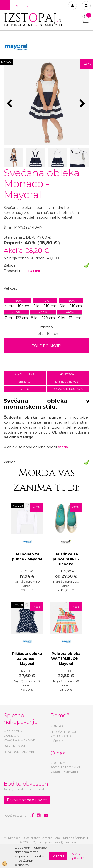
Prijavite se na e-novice (27, 800)
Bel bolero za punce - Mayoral (27, 557)
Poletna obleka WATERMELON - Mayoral (66, 659)
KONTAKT (58, 726)
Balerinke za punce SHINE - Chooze (66, 559)
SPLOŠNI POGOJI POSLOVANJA (63, 734)
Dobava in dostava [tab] (68, 389)
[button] (83, 104)
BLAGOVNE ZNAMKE (19, 752)
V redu (58, 856)
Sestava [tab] (25, 382)
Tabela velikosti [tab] (68, 382)
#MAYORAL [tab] (68, 374)
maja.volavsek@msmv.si (58, 842)
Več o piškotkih (79, 856)
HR (26, 6)
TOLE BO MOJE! (47, 346)
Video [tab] (25, 389)
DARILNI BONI (14, 746)
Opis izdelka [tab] (25, 374)
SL (18, 6)
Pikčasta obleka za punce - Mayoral (27, 659)
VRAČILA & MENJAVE (19, 740)
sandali (64, 447)
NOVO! (6, 62)
